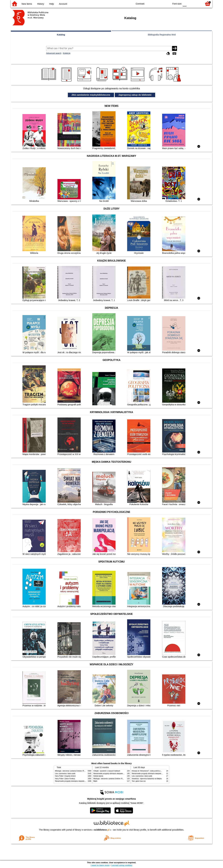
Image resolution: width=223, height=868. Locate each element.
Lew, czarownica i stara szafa (65, 774)
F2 (197, 3)
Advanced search (54, 53)
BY (167, 3)
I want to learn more (100, 865)
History (41, 4)
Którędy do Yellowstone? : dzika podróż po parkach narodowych (154, 771)
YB (161, 3)
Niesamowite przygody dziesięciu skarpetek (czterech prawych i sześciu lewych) (83, 781)
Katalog (61, 35)
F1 (190, 3)
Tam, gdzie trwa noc (139, 781)
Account (63, 4)
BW (155, 3)
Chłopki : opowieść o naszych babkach (107, 771)
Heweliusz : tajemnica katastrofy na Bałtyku (147, 779)
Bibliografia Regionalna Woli (162, 35)
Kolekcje (67, 53)
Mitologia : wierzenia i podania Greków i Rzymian (72, 771)
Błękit (95, 781)
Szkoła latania (98, 776)
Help (52, 4)
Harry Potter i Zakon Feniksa (65, 779)
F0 (185, 3)
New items (27, 4)
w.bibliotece (102, 830)
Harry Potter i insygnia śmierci (65, 776)
